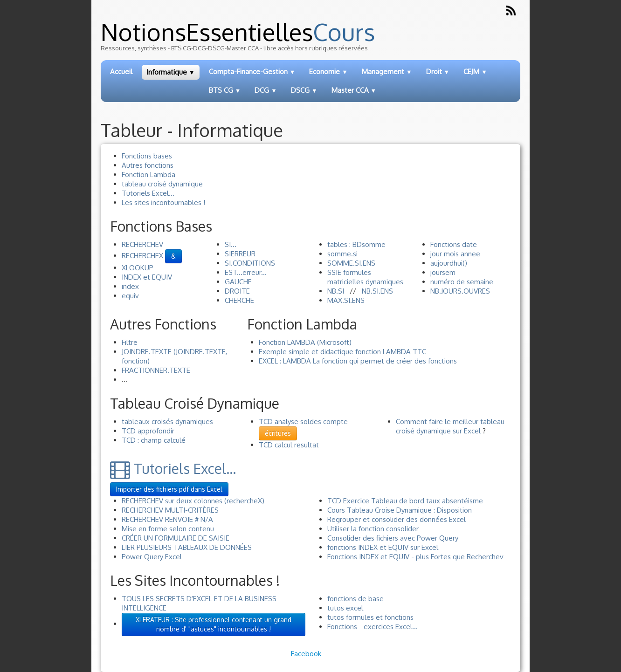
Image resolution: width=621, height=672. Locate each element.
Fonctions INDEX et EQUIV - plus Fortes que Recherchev (415, 557)
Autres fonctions (148, 165)
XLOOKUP (138, 268)
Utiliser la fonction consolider (373, 529)
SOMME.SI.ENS (351, 263)
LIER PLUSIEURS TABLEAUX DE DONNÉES (187, 547)
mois (451, 254)
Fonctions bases (147, 156)
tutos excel (345, 608)
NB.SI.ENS (377, 291)
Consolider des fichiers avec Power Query (393, 538)
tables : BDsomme (356, 244)
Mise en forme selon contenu (168, 529)
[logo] (311, 40)
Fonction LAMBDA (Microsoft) (305, 342)
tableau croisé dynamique (162, 184)
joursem (443, 272)
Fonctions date (454, 244)
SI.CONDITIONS (250, 263)
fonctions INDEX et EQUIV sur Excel (383, 547)
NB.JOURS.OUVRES (460, 291)
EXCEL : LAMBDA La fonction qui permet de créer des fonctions (358, 361)
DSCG (304, 90)
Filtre (130, 342)
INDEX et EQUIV (147, 277)
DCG (266, 90)
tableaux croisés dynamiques (167, 422)
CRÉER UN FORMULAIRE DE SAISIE (176, 538)
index (130, 286)
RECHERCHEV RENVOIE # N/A (167, 519)
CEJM (475, 72)
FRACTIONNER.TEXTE (156, 370)
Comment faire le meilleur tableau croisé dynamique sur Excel (450, 426)
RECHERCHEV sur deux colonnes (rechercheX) (193, 501)
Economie (328, 72)
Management (387, 72)
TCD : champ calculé (154, 440)
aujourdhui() (449, 263)
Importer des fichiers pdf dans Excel (169, 489)
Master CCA (354, 90)
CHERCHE (239, 300)
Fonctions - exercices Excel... (373, 627)
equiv (130, 296)
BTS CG (225, 90)
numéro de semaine (462, 282)
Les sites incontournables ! (163, 202)
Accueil (121, 72)
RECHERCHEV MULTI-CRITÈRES (170, 510)
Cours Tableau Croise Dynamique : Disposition (400, 510)
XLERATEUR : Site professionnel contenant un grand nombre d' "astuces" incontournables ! (214, 624)
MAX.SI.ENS (346, 300)
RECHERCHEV (142, 244)
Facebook (306, 654)
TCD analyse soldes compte (303, 422)
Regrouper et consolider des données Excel (397, 519)
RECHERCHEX (142, 256)
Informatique (171, 72)
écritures (278, 433)
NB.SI (336, 291)
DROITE (237, 291)
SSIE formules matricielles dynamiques (365, 277)
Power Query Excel (152, 557)
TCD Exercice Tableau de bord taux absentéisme (405, 501)
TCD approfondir (148, 431)
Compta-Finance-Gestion (252, 72)
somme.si (342, 254)
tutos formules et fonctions (370, 617)
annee (470, 254)
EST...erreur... (246, 272)
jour (436, 254)
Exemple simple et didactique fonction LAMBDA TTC (342, 352)
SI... (231, 244)
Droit (438, 72)
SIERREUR (240, 254)
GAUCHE (238, 282)
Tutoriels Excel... (148, 193)
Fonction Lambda (148, 175)
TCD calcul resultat (289, 445)
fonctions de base (355, 599)
